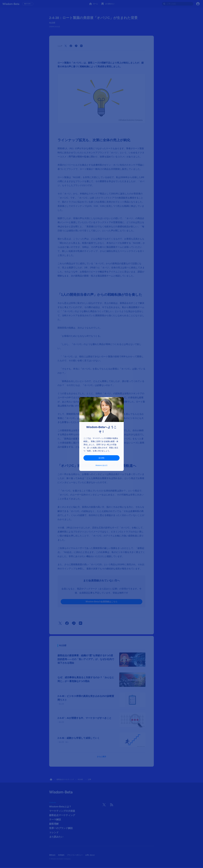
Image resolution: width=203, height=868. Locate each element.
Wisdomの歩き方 (101, 466)
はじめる (101, 458)
